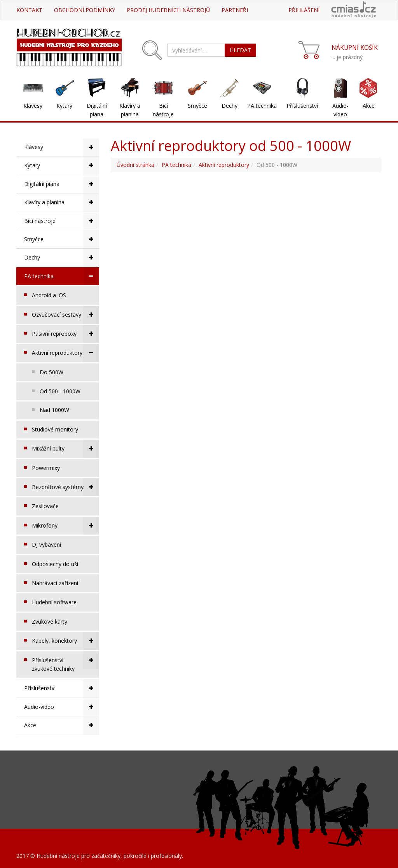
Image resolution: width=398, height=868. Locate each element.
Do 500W (51, 372)
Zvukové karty (50, 622)
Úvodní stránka (135, 165)
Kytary (64, 106)
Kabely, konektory (65, 641)
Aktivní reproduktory (65, 353)
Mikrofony (65, 526)
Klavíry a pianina (130, 110)
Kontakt (29, 10)
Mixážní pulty (65, 449)
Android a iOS (49, 295)
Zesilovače (45, 506)
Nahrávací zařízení (55, 583)
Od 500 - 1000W (60, 391)
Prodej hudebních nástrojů (168, 10)
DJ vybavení (46, 544)
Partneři (235, 10)
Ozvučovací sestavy (65, 315)
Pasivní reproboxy (65, 334)
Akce (369, 106)
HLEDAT (240, 50)
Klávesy (33, 106)
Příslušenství (302, 106)
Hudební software (54, 602)
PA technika (262, 106)
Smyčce (197, 106)
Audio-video (340, 110)
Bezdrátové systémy (65, 487)
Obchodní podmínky (85, 10)
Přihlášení (304, 10)
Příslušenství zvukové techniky (65, 662)
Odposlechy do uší (55, 564)
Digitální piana (97, 110)
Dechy (230, 106)
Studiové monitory (55, 429)
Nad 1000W (54, 410)
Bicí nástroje (163, 110)
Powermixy (46, 468)
